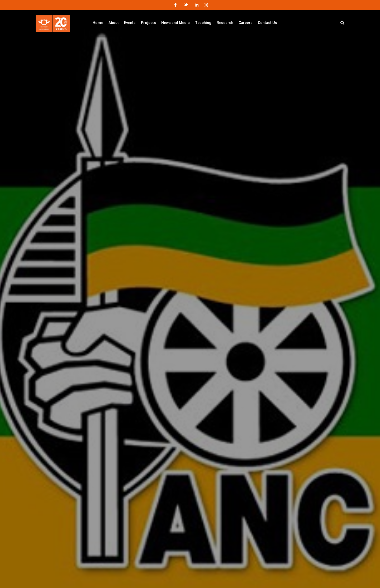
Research (225, 23)
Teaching (203, 23)
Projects (148, 23)
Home (98, 23)
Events (130, 23)
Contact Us (267, 23)
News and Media (175, 23)
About (114, 23)
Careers (246, 23)
